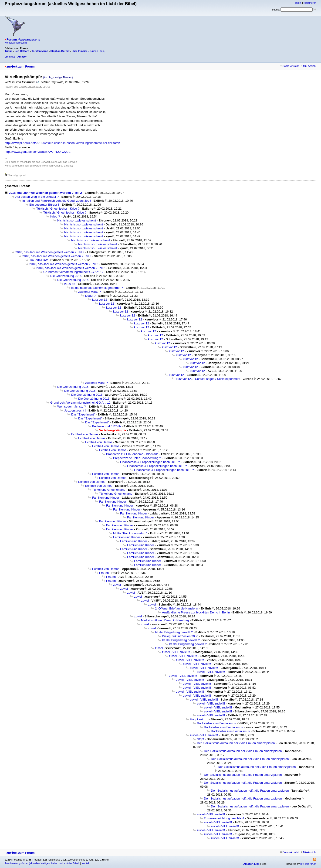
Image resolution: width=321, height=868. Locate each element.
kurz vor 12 (100, 300)
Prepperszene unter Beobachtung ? (137, 458)
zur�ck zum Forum (21, 66)
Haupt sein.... (199, 719)
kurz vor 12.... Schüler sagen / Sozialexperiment (208, 379)
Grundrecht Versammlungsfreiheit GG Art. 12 (73, 272)
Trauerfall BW (39, 260)
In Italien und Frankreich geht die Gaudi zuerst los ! (57, 201)
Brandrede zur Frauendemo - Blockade (132, 454)
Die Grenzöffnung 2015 (66, 276)
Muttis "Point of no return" (130, 533)
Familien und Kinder (106, 498)
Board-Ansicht (289, 66)
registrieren (310, 3)
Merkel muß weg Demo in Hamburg (165, 620)
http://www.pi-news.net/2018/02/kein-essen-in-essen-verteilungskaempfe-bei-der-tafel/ (62, 143)
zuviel (117, 585)
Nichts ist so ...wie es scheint (77, 220)
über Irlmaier (79, 51)
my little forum (308, 864)
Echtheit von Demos (85, 434)
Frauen (104, 573)
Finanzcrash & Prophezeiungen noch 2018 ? (150, 462)
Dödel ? (90, 296)
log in (298, 3)
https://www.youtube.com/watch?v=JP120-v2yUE (38, 152)
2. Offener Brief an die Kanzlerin (177, 608)
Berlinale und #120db (106, 426)
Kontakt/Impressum (16, 43)
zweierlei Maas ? (90, 292)
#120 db (70, 284)
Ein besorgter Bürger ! (44, 205)
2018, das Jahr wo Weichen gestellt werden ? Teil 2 (45, 193)
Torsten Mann (40, 51)
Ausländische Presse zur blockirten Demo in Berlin (196, 612)
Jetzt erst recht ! (75, 410)
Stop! (200, 739)
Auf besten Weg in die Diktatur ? (37, 197)
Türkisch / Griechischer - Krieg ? (58, 209)
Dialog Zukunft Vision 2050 (180, 636)
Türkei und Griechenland (109, 490)
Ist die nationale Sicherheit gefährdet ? (97, 288)
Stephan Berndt (60, 51)
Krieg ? (55, 216)
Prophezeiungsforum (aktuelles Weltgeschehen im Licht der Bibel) (42, 863)
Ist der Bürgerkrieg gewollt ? (174, 632)
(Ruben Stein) (98, 51)
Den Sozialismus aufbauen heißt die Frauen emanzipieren (236, 743)
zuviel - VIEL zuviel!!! (176, 652)
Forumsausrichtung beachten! (224, 818)
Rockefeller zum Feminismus (216, 723)
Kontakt (86, 863)
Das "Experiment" (83, 414)
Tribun (9, 51)
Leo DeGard (22, 51)
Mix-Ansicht (308, 66)
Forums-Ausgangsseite (23, 39)
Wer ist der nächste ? (72, 407)
